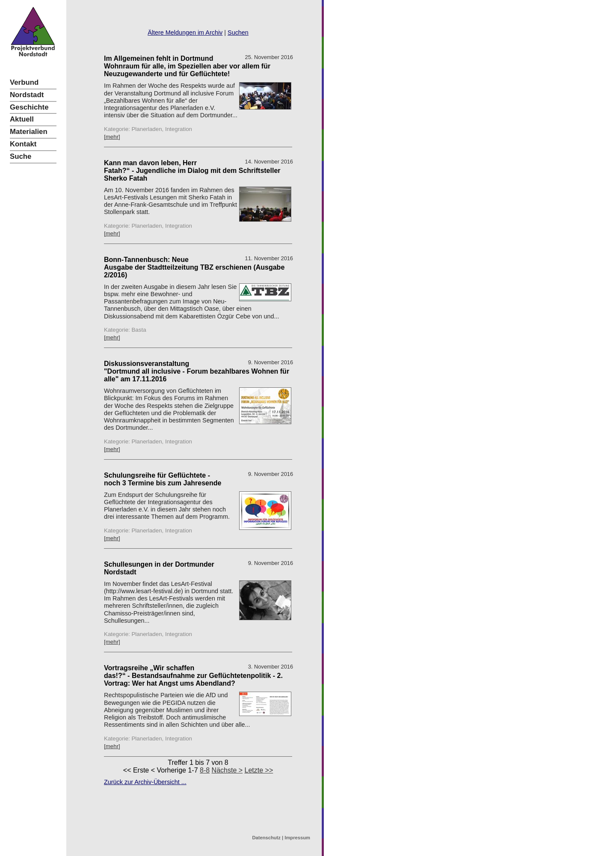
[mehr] (112, 137)
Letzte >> (259, 770)
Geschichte (29, 107)
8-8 (205, 770)
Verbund (24, 82)
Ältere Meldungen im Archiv (185, 33)
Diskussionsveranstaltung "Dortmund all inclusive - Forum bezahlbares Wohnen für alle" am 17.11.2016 (197, 371)
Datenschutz (266, 838)
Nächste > (227, 770)
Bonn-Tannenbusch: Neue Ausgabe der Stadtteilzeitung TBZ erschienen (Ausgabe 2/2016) (194, 267)
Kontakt (23, 144)
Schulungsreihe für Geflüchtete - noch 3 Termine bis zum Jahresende (163, 479)
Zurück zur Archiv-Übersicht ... (145, 782)
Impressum (297, 838)
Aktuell (22, 119)
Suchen (238, 33)
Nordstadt (27, 95)
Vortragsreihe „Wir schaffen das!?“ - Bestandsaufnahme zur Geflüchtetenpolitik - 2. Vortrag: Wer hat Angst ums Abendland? (193, 676)
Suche (21, 156)
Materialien (29, 132)
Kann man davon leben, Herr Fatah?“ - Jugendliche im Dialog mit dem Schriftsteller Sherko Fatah (192, 171)
